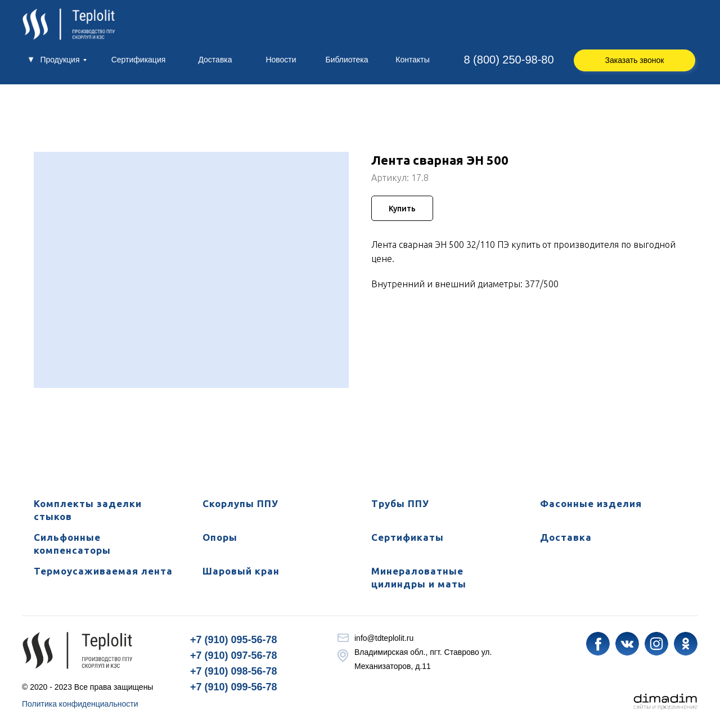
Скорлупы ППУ (240, 503)
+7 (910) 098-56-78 (234, 671)
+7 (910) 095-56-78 (234, 640)
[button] (634, 60)
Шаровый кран (241, 571)
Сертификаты (408, 537)
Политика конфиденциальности (80, 704)
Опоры (220, 537)
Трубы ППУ (400, 503)
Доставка (566, 537)
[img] (598, 644)
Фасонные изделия (591, 503)
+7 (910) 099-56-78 (234, 687)
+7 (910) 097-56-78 (234, 655)
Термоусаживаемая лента (103, 571)
